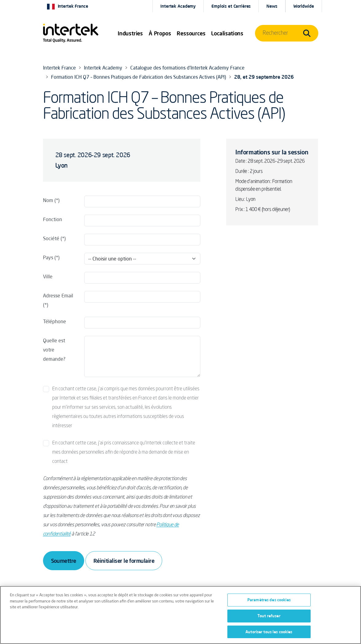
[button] (130, 33)
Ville (48, 276)
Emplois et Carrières (231, 6)
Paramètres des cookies (269, 602)
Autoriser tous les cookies (269, 634)
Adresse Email (58, 296)
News (272, 6)
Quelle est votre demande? (54, 350)
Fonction (53, 219)
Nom (48, 200)
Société (51, 238)
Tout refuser (269, 618)
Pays (48, 257)
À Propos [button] (160, 33)
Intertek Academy (178, 6)
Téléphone (55, 321)
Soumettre (64, 561)
